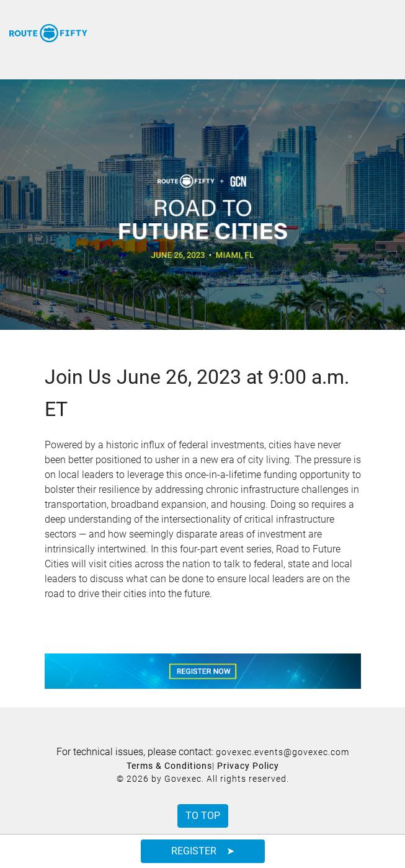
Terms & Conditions (169, 766)
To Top (203, 816)
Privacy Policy (248, 766)
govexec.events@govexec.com (283, 752)
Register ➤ (203, 851)
